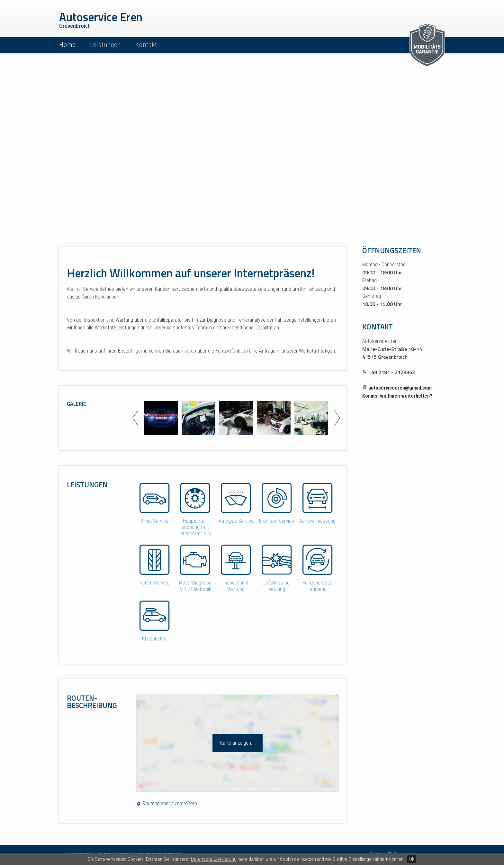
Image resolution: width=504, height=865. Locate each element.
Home (67, 45)
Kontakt (146, 45)
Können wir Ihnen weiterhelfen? (397, 396)
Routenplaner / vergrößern (167, 803)
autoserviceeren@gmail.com (400, 388)
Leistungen (105, 45)
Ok (412, 859)
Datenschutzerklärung (214, 859)
